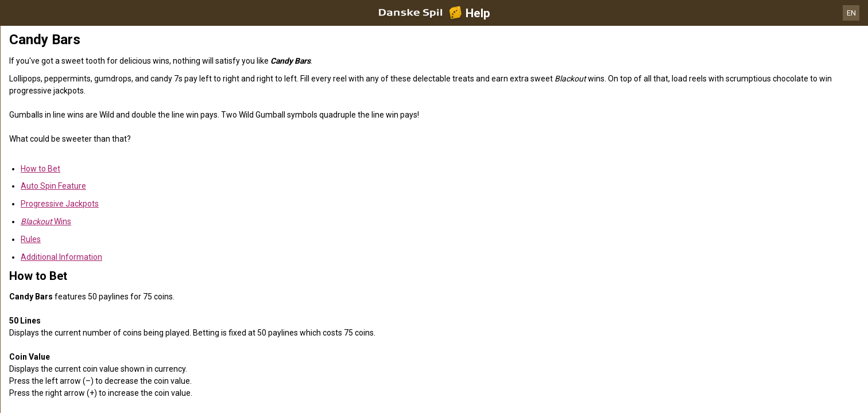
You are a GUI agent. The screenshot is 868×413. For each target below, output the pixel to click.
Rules (31, 239)
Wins (46, 221)
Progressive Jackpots (60, 204)
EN (851, 13)
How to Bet (40, 169)
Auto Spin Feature (53, 186)
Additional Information (61, 257)
